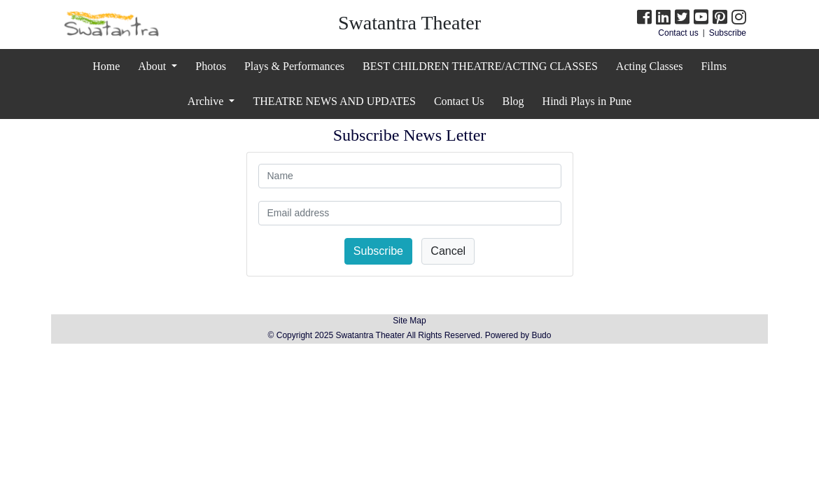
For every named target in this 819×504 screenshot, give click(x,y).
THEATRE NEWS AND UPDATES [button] (334, 101)
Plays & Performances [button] (294, 66)
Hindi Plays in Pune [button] (587, 101)
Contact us (678, 33)
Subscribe (728, 33)
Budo (541, 335)
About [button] (153, 66)
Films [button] (713, 66)
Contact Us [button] (459, 101)
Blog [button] (513, 101)
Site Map (409, 321)
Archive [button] (207, 101)
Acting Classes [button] (650, 66)
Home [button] (106, 66)
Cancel (448, 251)
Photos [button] (211, 66)
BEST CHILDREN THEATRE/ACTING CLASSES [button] (480, 66)
